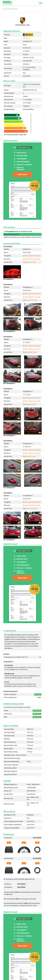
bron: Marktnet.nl (8, 279)
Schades (8, 3)
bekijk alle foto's (30, 262)
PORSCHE (26, 38)
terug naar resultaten (10, 9)
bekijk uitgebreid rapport (32, 256)
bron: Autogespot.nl (9, 331)
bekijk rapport (22, 174)
